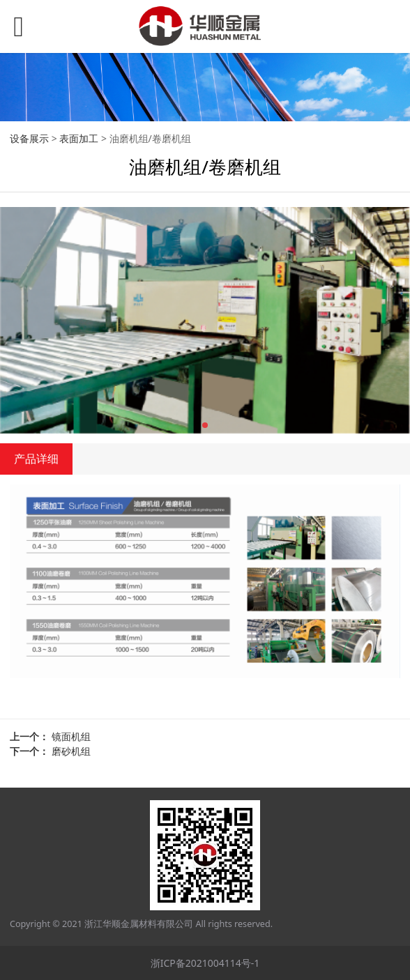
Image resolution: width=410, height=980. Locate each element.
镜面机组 (71, 736)
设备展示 (29, 138)
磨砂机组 (71, 751)
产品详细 (36, 459)
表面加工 (79, 138)
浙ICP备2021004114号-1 (205, 963)
